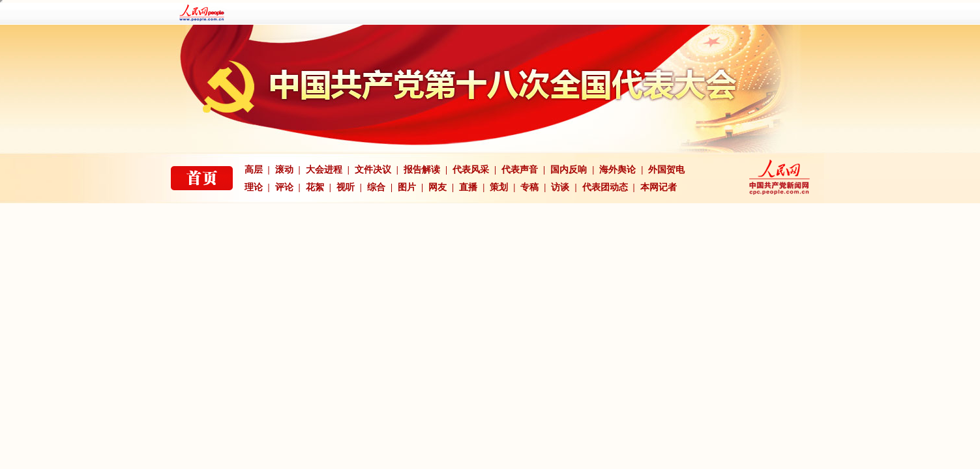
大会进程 (324, 170)
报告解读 (422, 170)
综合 (376, 187)
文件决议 (373, 170)
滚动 (284, 170)
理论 (254, 187)
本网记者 (659, 187)
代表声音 (520, 170)
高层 (254, 170)
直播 (468, 187)
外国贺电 (666, 170)
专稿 (529, 187)
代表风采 (471, 170)
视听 (346, 187)
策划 (499, 187)
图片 (407, 187)
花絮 (315, 187)
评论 (284, 187)
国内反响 (569, 170)
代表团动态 (605, 187)
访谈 (560, 187)
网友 (438, 187)
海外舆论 (617, 170)
